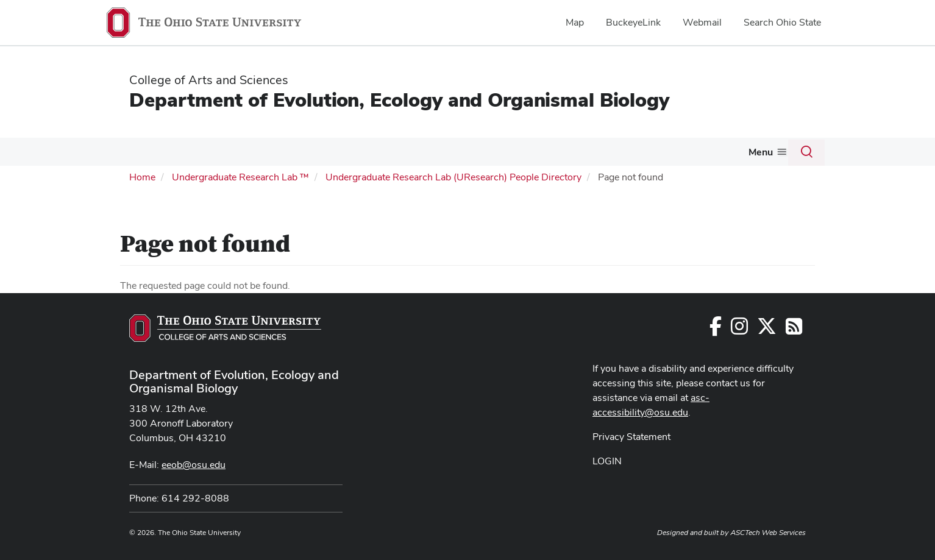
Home (142, 176)
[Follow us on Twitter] (767, 329)
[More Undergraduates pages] (404, 155)
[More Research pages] (310, 155)
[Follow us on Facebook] (716, 329)
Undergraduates (364, 151)
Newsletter (706, 151)
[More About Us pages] (608, 155)
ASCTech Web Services (768, 531)
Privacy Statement (631, 435)
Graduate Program (200, 151)
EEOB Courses (455, 151)
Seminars (648, 151)
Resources (524, 151)
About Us (582, 151)
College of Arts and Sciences (209, 80)
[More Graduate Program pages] (245, 155)
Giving (758, 151)
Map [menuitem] (575, 22)
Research (285, 151)
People (131, 151)
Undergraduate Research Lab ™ (240, 176)
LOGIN (607, 460)
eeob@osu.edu (194, 463)
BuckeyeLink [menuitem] (633, 22)
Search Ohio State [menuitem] (782, 22)
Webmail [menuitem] (702, 22)
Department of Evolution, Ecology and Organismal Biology (399, 100)
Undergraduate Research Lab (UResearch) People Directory (453, 176)
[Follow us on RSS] (794, 329)
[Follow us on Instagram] (739, 329)
